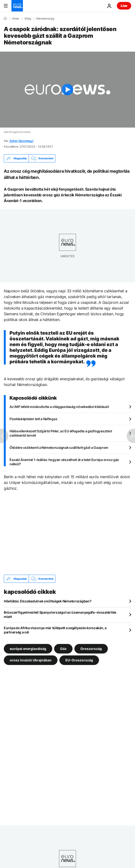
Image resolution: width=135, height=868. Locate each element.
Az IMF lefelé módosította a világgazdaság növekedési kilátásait (59, 407)
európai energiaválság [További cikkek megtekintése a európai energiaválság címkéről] (28, 649)
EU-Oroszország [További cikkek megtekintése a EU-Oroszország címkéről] (79, 660)
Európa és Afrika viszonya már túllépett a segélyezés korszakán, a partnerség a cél (55, 630)
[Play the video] (67, 90)
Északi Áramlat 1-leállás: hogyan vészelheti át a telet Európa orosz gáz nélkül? (64, 462)
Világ (28, 19)
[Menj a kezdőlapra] (17, 6)
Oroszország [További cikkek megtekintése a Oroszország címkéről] (91, 649)
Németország (45, 19)
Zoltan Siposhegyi (21, 141)
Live (124, 6)
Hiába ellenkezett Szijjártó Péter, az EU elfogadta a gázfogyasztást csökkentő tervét (61, 433)
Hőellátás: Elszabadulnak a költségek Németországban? (48, 601)
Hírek (16, 19)
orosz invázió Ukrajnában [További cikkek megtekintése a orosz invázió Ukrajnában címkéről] (31, 660)
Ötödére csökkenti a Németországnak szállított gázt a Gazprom (59, 447)
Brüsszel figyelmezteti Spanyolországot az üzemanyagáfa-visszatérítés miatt (60, 614)
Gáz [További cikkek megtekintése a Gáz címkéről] (63, 649)
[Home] (5, 18)
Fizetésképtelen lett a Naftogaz (33, 419)
